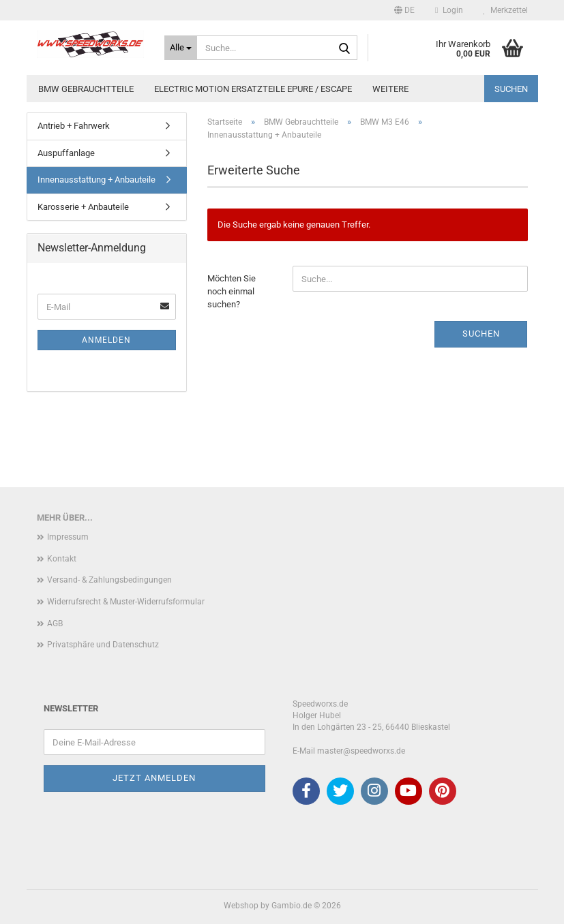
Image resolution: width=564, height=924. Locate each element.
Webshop (241, 906)
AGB (55, 623)
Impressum (68, 537)
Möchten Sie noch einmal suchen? (232, 291)
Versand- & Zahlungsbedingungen (109, 580)
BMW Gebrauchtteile (86, 89)
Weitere (390, 89)
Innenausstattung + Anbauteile (97, 180)
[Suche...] (181, 48)
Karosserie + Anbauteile (83, 207)
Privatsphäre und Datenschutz (103, 645)
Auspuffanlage (66, 153)
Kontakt (62, 559)
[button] (404, 10)
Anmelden (106, 340)
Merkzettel (506, 10)
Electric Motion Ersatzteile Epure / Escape (253, 89)
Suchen (511, 89)
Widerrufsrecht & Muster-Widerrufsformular (126, 602)
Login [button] (449, 10)
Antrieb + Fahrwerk (74, 126)
